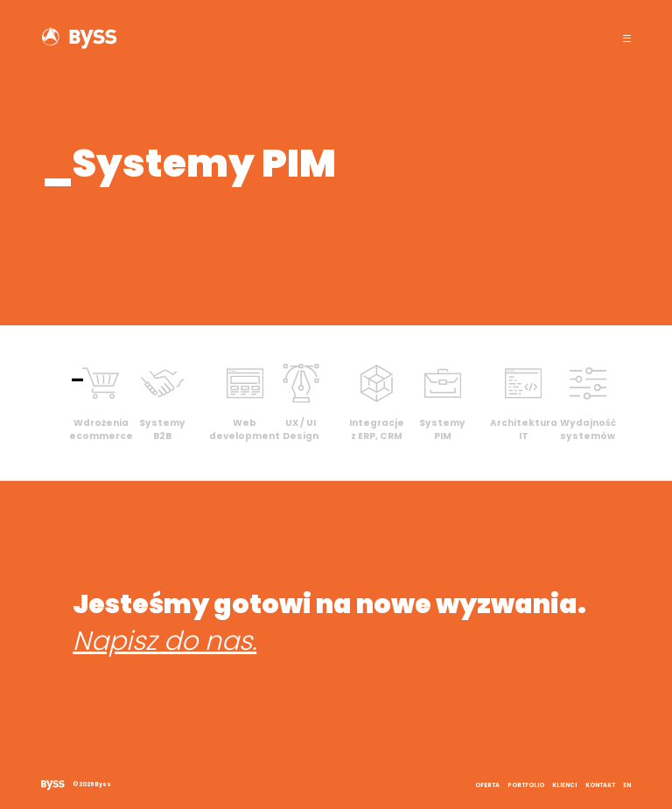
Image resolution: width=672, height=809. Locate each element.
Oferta (487, 785)
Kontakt (600, 785)
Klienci (564, 785)
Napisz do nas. (164, 641)
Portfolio (526, 785)
